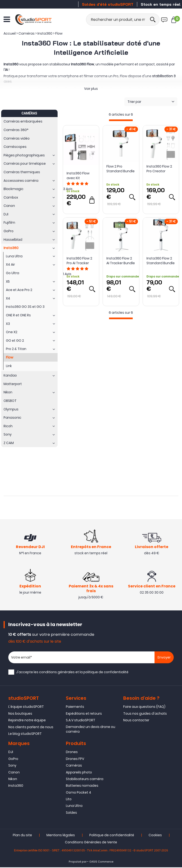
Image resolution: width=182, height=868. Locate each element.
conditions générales (57, 673)
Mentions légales (61, 836)
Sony (12, 766)
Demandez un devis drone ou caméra (91, 730)
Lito (69, 800)
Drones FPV (75, 759)
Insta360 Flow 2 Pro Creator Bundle (159, 169)
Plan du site (22, 836)
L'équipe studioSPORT (26, 707)
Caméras (74, 766)
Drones (72, 752)
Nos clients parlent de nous (31, 727)
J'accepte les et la (72, 673)
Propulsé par (78, 862)
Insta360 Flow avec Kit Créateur (78, 176)
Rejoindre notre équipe (27, 721)
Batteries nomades (82, 786)
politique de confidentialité (106, 673)
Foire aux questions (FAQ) (144, 707)
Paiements (75, 707)
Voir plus (91, 89)
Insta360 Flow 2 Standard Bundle (161, 261)
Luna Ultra (74, 806)
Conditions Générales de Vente (91, 843)
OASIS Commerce (101, 862)
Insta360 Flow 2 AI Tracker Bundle (121, 261)
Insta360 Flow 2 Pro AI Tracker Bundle (79, 261)
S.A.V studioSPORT (81, 721)
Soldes (71, 813)
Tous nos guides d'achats (145, 714)
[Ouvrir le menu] (7, 19)
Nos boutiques (20, 714)
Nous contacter (136, 721)
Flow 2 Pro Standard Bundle (121, 169)
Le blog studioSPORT (25, 734)
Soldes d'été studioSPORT (108, 4)
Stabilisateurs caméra (85, 779)
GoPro (13, 759)
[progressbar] (121, 120)
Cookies (155, 836)
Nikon (13, 779)
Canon (14, 773)
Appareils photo (79, 773)
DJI (11, 752)
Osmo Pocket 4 (79, 793)
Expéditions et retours (84, 714)
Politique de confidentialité (112, 836)
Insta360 (16, 786)
